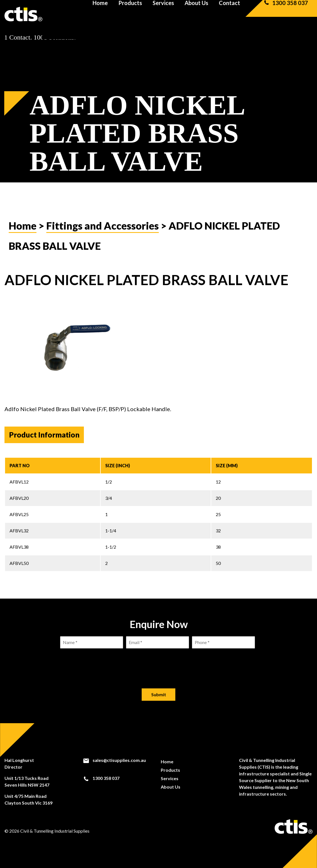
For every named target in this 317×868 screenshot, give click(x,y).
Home (100, 14)
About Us (196, 14)
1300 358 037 (286, 14)
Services (163, 14)
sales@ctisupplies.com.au (114, 760)
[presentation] (158, 664)
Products (130, 14)
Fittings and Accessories (103, 226)
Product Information (44, 435)
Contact (229, 14)
